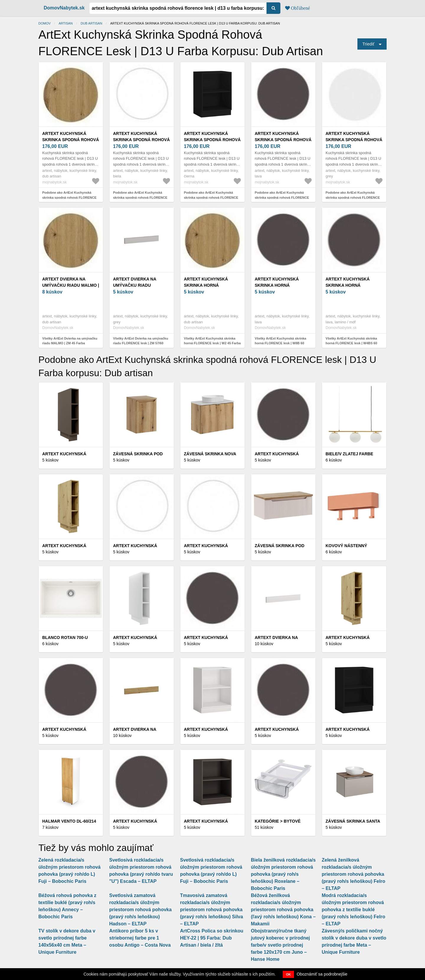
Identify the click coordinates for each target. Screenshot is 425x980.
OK (288, 974)
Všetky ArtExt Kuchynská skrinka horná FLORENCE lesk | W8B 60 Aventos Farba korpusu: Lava (280, 343)
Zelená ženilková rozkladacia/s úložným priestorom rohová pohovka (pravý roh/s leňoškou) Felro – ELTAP (353, 874)
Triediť (368, 44)
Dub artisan (91, 23)
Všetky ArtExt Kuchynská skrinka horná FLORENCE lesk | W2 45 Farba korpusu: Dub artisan (212, 343)
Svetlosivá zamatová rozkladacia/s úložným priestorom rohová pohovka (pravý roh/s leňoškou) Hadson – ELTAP (140, 910)
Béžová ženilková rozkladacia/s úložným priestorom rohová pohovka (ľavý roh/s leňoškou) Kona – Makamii (283, 910)
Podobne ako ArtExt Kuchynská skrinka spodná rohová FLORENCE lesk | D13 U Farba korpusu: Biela (140, 197)
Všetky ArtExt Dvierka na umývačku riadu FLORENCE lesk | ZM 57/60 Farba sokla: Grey (141, 343)
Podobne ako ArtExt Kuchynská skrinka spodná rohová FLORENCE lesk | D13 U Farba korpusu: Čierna (211, 197)
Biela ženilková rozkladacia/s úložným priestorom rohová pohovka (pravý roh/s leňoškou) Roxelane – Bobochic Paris (283, 874)
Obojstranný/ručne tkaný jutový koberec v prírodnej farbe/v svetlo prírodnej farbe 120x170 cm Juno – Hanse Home (280, 945)
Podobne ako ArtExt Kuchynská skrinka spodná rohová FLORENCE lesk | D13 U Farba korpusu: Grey (353, 197)
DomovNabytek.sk (64, 8)
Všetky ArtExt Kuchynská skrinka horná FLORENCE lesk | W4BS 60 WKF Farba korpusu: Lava (351, 343)
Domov (45, 23)
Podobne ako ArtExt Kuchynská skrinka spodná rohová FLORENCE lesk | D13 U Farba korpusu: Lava (282, 197)
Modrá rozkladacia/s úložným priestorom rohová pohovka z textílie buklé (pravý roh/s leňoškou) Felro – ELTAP (353, 910)
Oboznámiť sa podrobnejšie (322, 974)
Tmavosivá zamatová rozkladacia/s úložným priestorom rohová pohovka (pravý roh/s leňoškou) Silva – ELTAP (211, 910)
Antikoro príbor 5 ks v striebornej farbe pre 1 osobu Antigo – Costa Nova (140, 938)
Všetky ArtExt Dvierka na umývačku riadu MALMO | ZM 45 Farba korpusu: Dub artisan (70, 343)
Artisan (66, 23)
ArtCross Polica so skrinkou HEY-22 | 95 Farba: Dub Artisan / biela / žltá (212, 938)
